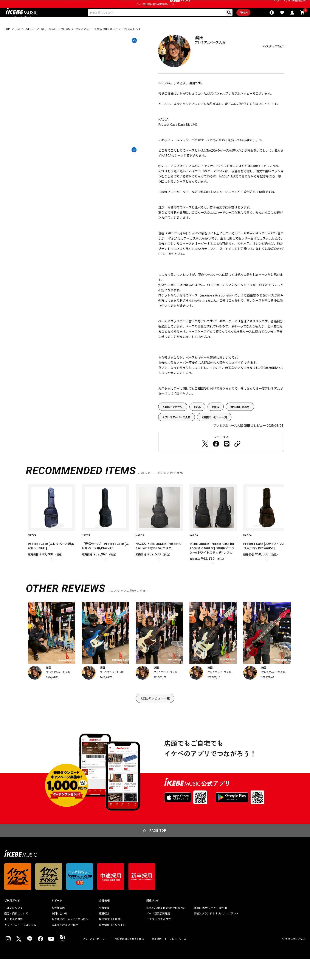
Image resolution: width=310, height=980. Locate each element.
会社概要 (104, 928)
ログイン (280, 5)
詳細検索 (228, 24)
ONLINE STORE (25, 42)
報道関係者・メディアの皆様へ (70, 940)
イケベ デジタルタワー (160, 940)
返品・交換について (16, 934)
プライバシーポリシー (95, 960)
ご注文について (14, 928)
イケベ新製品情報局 (158, 934)
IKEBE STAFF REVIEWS (55, 42)
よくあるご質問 (14, 940)
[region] (155, 542)
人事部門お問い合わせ (65, 946)
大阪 (216, 419)
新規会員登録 (297, 5)
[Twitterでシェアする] (205, 456)
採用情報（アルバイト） (114, 946)
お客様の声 (58, 928)
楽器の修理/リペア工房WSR (210, 928)
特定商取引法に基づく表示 (129, 960)
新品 (198, 419)
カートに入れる (52, 576)
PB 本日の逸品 (241, 419)
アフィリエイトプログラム (20, 946)
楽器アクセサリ (174, 419)
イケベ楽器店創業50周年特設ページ (155, 14)
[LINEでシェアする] (227, 456)
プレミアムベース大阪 (177, 430)
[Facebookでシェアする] (216, 456)
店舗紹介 (104, 934)
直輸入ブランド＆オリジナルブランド (216, 934)
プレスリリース (178, 960)
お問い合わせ (60, 934)
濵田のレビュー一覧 (215, 430)
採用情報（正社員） (111, 940)
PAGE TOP (158, 851)
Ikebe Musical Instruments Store (165, 928)
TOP (7, 42)
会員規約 (157, 960)
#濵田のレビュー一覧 (155, 719)
